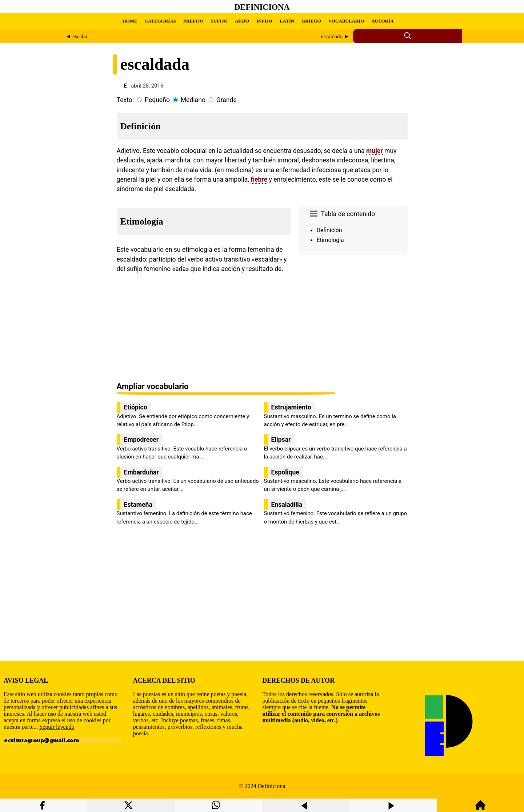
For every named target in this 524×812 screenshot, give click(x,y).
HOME (130, 21)
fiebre (259, 179)
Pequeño (157, 100)
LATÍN (287, 21)
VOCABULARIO (346, 21)
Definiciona (262, 7)
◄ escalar (77, 36)
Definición (329, 230)
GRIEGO (311, 21)
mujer (375, 151)
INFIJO (264, 21)
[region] (353, 319)
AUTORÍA (382, 21)
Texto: (125, 100)
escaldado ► (335, 36)
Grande (227, 100)
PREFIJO (193, 21)
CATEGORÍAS (160, 21)
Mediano (193, 100)
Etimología (330, 240)
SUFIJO (219, 21)
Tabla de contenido (348, 214)
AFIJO (242, 21)
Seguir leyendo (57, 727)
